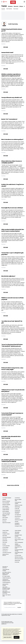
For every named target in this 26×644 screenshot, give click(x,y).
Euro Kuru (4, 521)
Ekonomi (16, 6)
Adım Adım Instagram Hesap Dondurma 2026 (6, 588)
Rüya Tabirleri (18, 538)
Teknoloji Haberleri (6, 513)
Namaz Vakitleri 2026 (18, 500)
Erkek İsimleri (17, 560)
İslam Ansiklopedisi (19, 542)
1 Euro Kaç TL (5, 551)
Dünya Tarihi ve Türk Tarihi (19, 540)
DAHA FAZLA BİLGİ (8, 637)
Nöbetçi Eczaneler (19, 505)
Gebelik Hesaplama (7, 578)
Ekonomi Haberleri (6, 501)
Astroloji (17, 521)
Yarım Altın (5, 542)
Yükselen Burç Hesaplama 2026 (6, 580)
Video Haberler (18, 531)
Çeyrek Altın (5, 541)
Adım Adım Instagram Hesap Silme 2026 (6, 592)
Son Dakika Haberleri (7, 498)
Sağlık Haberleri (6, 510)
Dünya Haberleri (6, 508)
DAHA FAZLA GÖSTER (13, 485)
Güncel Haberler (6, 503)
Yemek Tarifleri (6, 531)
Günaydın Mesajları (7, 537)
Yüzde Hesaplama (6, 582)
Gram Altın (5, 539)
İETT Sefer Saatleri (6, 576)
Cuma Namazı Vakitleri (18, 503)
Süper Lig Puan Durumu (6, 555)
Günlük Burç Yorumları (17, 512)
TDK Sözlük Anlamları (17, 533)
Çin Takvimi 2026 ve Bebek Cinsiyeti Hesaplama (7, 573)
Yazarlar (3, 9)
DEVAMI (6, 47)
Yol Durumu (17, 518)
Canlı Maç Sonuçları (7, 553)
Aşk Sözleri (5, 536)
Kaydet (19, 607)
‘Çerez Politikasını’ (16, 634)
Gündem (10, 6)
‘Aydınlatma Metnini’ (7, 635)
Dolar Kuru (5, 519)
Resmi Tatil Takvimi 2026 (7, 595)
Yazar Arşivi (16, 9)
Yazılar (4, 6)
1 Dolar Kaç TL (5, 549)
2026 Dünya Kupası (19, 520)
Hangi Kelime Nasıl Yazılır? (19, 553)
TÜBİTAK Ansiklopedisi (18, 545)
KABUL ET (17, 637)
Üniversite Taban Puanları (18, 536)
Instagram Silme (18, 526)
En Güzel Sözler (18, 555)
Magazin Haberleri (6, 505)
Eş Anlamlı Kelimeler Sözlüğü (19, 550)
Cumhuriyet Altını (6, 546)
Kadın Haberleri (6, 511)
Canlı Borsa (17, 498)
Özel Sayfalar (9, 9)
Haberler (4, 499)
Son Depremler (18, 515)
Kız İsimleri (17, 562)
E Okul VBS (17, 509)
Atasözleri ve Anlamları (5, 567)
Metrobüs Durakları (19, 557)
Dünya (21, 6)
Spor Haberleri (5, 506)
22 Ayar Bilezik (5, 547)
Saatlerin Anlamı (6, 534)
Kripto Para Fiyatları (7, 523)
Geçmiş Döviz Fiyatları (5, 585)
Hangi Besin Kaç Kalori (18, 547)
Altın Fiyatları (5, 518)
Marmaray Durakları (19, 559)
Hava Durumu (18, 516)
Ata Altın (4, 544)
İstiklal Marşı (17, 507)
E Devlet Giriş (17, 510)
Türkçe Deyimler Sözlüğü (6, 570)
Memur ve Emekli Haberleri (6, 515)
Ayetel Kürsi (5, 532)
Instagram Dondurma (17, 524)
